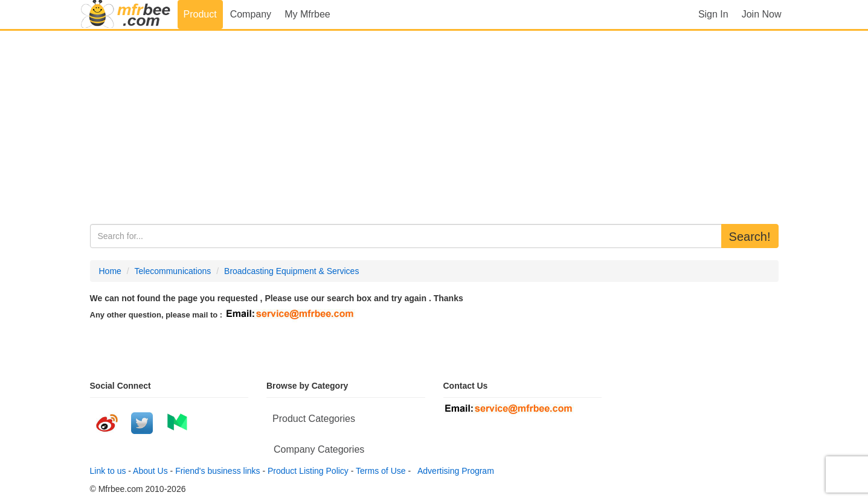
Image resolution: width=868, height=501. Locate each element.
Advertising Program (454, 471)
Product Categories (314, 419)
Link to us (108, 471)
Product (200, 14)
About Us (150, 471)
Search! (750, 237)
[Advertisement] (434, 127)
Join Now (762, 14)
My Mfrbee (307, 14)
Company (251, 14)
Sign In (713, 14)
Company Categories (319, 449)
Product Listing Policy (308, 471)
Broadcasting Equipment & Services (291, 271)
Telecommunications (173, 271)
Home (110, 271)
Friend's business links (217, 471)
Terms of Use (381, 471)
